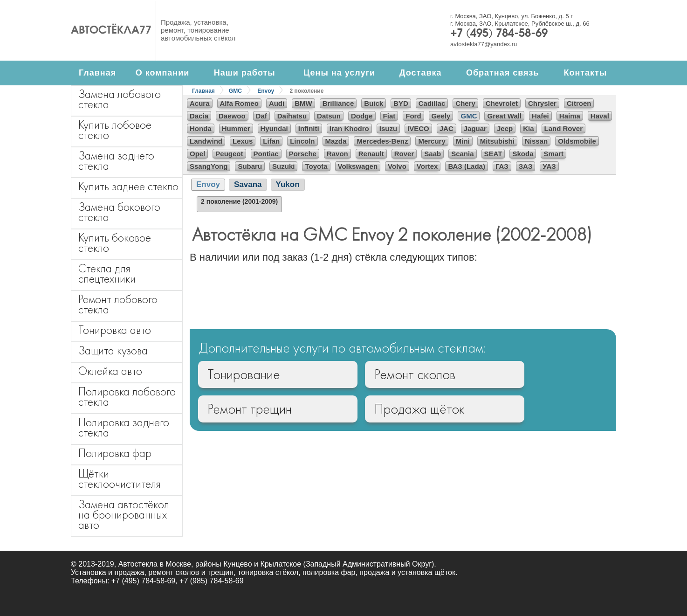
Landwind (206, 141)
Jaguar (475, 128)
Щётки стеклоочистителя (120, 479)
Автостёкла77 (111, 31)
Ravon (337, 154)
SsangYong (209, 166)
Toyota (316, 166)
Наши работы (245, 73)
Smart (553, 154)
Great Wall (504, 116)
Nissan (536, 141)
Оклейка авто (110, 371)
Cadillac (432, 103)
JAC (447, 128)
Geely (441, 116)
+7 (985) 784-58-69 (211, 581)
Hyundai (274, 128)
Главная (97, 73)
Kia (528, 128)
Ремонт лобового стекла (118, 304)
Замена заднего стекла (116, 161)
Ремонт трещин (250, 409)
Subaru (250, 166)
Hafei (540, 116)
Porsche (303, 154)
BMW (303, 103)
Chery (465, 103)
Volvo (397, 166)
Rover (404, 154)
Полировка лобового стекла (127, 397)
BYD (401, 103)
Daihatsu (292, 116)
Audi (277, 103)
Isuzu (388, 128)
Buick (374, 103)
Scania (462, 154)
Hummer (236, 128)
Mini (463, 141)
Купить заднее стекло (128, 186)
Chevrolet (502, 103)
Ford (413, 116)
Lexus (243, 141)
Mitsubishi (497, 141)
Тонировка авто (115, 330)
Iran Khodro (349, 128)
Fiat (389, 116)
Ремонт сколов (415, 374)
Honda (201, 128)
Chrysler (542, 103)
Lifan (271, 141)
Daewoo (232, 116)
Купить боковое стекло (115, 243)
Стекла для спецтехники (107, 273)
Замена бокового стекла (119, 212)
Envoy (266, 91)
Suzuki (283, 166)
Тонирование (244, 374)
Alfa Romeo (239, 103)
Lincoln (302, 141)
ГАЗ (502, 166)
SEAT (493, 154)
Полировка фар (115, 453)
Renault (371, 154)
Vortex (427, 166)
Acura (200, 103)
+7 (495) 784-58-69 (499, 34)
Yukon (288, 184)
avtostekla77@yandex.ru (484, 44)
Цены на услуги (339, 73)
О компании (163, 73)
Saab (433, 154)
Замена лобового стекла (120, 99)
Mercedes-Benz (382, 141)
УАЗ (549, 166)
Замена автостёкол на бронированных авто (124, 515)
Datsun (329, 116)
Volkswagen (358, 166)
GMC (235, 91)
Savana (248, 184)
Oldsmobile (577, 141)
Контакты (585, 73)
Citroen (579, 103)
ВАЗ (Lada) (466, 166)
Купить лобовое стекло (115, 130)
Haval (600, 116)
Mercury (432, 141)
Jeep (505, 128)
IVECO (418, 128)
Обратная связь (503, 73)
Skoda (523, 154)
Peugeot (229, 154)
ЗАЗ (526, 166)
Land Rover (564, 128)
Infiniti (309, 128)
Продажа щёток (419, 409)
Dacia (199, 116)
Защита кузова (113, 350)
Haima (570, 116)
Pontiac (266, 154)
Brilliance (338, 103)
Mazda (336, 141)
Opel (197, 154)
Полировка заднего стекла (124, 427)
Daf (261, 116)
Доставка (421, 73)
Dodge (362, 116)
